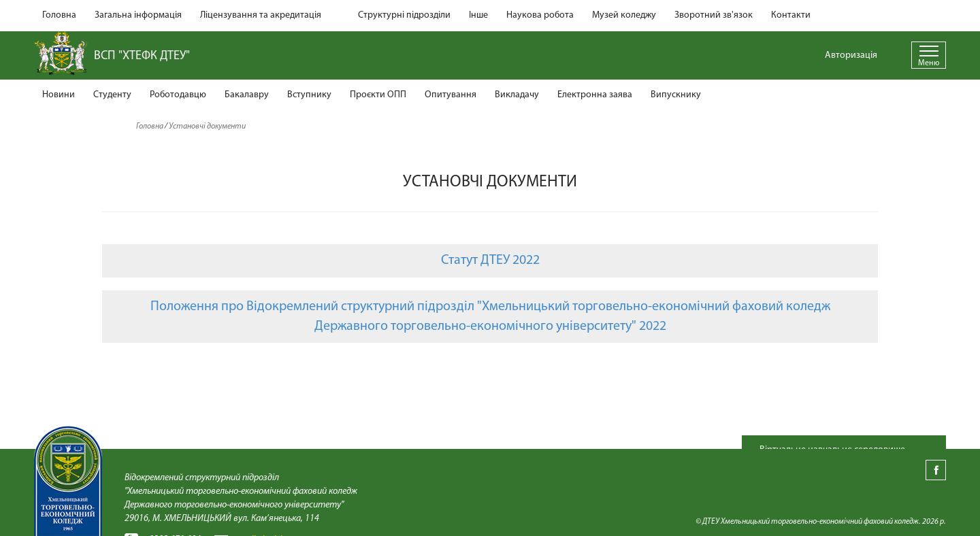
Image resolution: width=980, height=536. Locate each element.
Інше (478, 15)
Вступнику (309, 95)
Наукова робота (540, 15)
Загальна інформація (138, 15)
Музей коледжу (624, 15)
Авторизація (851, 55)
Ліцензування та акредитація (261, 15)
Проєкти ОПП (378, 95)
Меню (929, 63)
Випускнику (676, 95)
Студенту (112, 95)
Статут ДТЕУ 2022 (490, 261)
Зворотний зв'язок (714, 15)
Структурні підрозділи (404, 15)
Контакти (791, 15)
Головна (59, 15)
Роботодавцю (178, 95)
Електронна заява (595, 95)
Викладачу (517, 95)
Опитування (451, 95)
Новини (59, 95)
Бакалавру (247, 95)
